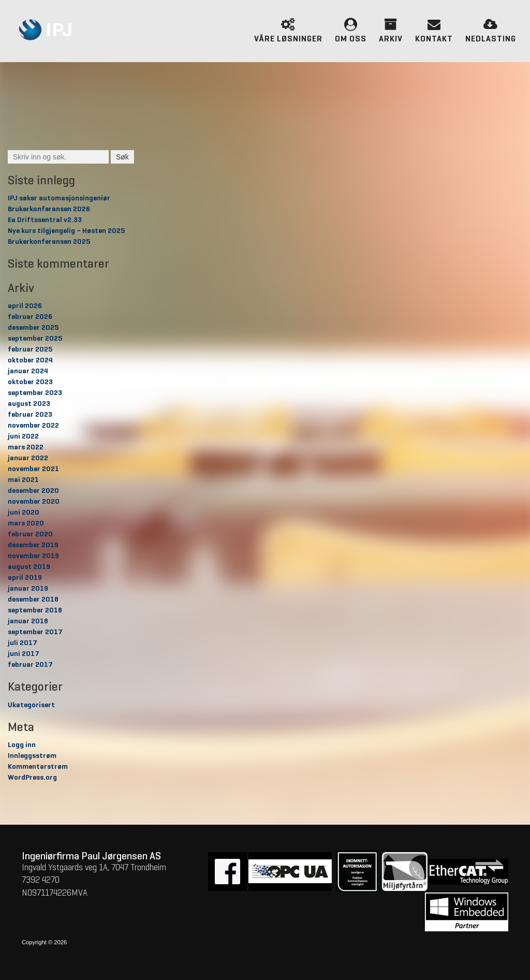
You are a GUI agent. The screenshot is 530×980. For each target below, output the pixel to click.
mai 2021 (23, 480)
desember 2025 (33, 328)
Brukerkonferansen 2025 (49, 242)
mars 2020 (26, 523)
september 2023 (35, 393)
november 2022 (33, 426)
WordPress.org (32, 778)
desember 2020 (33, 491)
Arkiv (391, 30)
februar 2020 (30, 534)
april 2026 (25, 306)
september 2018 (35, 610)
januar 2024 (28, 371)
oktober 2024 (30, 360)
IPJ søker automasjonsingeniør (59, 198)
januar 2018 (28, 621)
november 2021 (33, 469)
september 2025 (35, 339)
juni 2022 (23, 436)
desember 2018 (33, 599)
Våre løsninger (288, 30)
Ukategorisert (31, 705)
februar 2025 (30, 349)
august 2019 (29, 567)
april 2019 (25, 578)
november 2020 (34, 502)
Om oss (351, 30)
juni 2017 (24, 654)
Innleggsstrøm (32, 756)
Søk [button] (122, 157)
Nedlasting (491, 30)
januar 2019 (28, 589)
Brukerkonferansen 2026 (49, 209)
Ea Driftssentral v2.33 (45, 220)
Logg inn (22, 745)
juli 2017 (23, 643)
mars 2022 (26, 447)
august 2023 (29, 404)
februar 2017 (30, 665)
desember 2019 (33, 545)
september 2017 (35, 632)
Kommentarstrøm (38, 767)
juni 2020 (24, 513)
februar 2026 (30, 317)
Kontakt (434, 30)
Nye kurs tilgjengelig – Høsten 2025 (66, 231)
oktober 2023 (30, 382)
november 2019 (33, 556)
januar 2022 (28, 458)
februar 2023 (30, 415)
